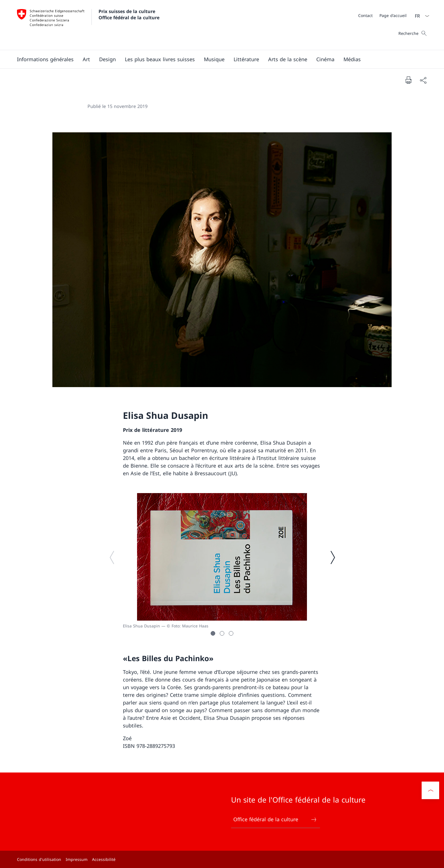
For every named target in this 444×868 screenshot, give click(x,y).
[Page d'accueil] (393, 15)
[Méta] (382, 15)
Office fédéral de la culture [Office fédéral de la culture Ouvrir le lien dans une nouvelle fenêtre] (275, 819)
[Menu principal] (217, 59)
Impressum (77, 859)
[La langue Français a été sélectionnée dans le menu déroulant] (420, 16)
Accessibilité (104, 859)
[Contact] (365, 15)
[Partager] (423, 80)
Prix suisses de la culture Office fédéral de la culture (129, 14)
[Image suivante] (332, 557)
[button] (45, 59)
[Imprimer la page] (408, 80)
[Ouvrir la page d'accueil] (88, 25)
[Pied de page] (222, 859)
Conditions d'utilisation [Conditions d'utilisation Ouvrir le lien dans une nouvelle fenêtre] (39, 859)
